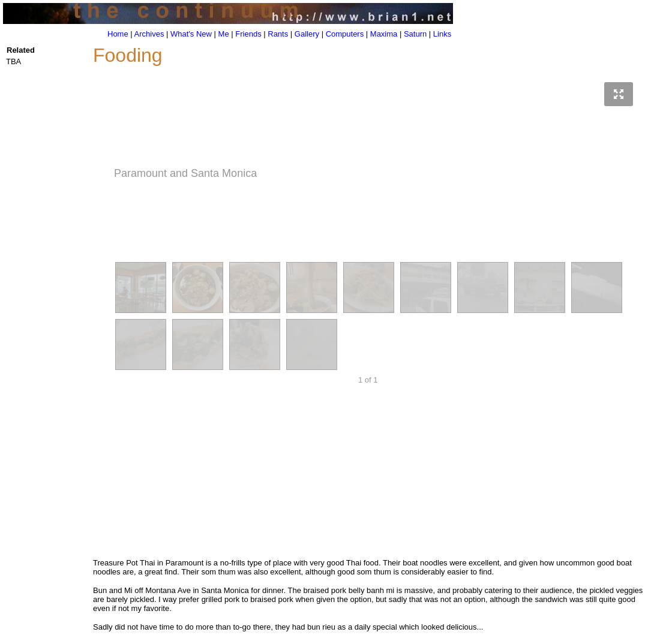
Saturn (415, 34)
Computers (345, 34)
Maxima (384, 34)
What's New (191, 34)
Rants (278, 34)
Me (224, 34)
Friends (248, 34)
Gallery (307, 34)
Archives (149, 34)
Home (118, 34)
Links (442, 34)
